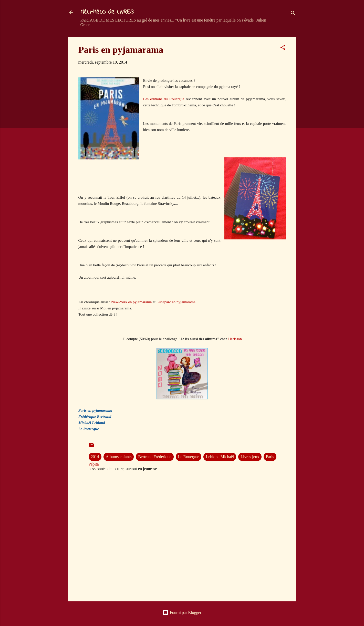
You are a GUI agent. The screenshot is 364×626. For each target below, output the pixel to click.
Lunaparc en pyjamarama (176, 302)
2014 (95, 457)
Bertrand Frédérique (155, 457)
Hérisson (235, 339)
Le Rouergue (189, 457)
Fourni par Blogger (182, 613)
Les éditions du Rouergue (164, 99)
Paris (270, 457)
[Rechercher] (293, 14)
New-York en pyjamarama (131, 302)
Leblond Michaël (220, 457)
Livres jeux (250, 457)
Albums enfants (119, 457)
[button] (283, 48)
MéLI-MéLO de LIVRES (107, 12)
